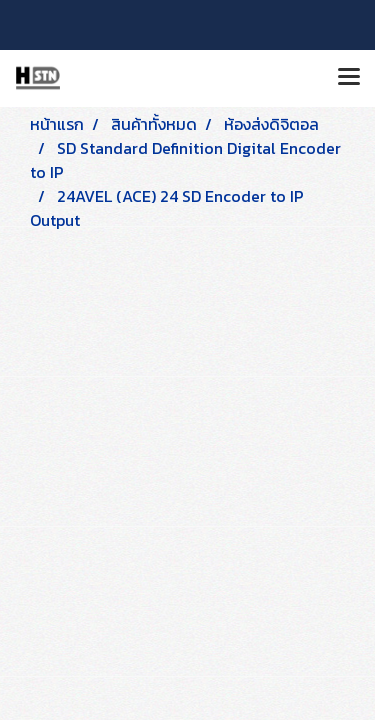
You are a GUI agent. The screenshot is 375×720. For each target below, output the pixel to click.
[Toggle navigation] (349, 78)
